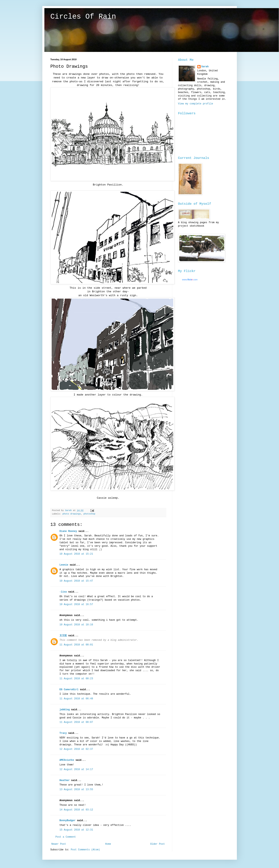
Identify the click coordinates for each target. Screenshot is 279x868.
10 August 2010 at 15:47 (76, 581)
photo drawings (72, 514)
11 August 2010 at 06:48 (76, 699)
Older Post (157, 844)
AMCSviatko (67, 760)
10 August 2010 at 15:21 (76, 554)
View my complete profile (196, 104)
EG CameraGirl (69, 690)
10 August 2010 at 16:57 (76, 604)
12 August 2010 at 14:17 (76, 769)
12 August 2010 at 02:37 (76, 749)
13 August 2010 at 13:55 (76, 790)
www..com (190, 280)
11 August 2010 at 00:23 (76, 679)
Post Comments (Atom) (85, 850)
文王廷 (63, 636)
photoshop (89, 514)
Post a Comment (66, 837)
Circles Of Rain (83, 17)
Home (108, 844)
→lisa (63, 592)
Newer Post (59, 844)
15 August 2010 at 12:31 (76, 830)
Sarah (205, 67)
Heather (65, 780)
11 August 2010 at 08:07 (76, 722)
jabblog (65, 710)
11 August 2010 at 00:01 (76, 645)
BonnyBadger (68, 821)
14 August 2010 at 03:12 (76, 810)
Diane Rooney (68, 531)
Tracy (63, 733)
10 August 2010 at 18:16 (76, 625)
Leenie (64, 565)
